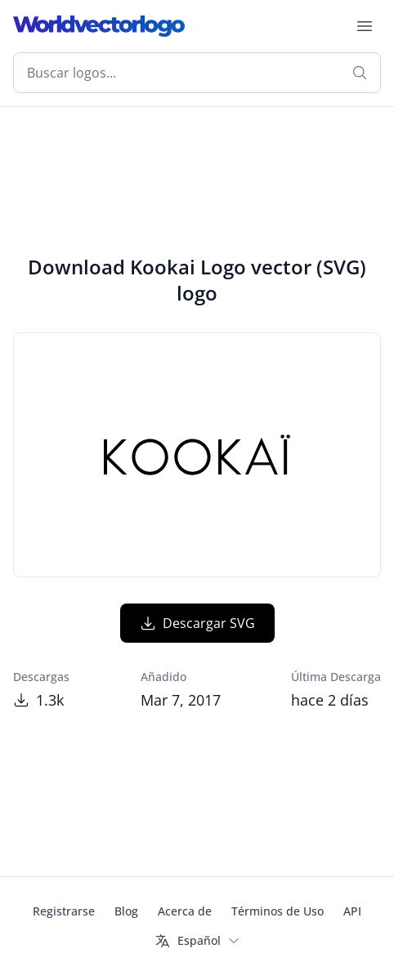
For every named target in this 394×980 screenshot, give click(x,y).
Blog (126, 911)
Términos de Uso (278, 911)
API (352, 911)
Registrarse (64, 911)
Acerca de (185, 911)
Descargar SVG (197, 623)
